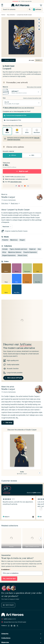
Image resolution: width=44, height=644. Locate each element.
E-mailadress (6, 570)
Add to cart (22, 171)
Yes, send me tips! (9, 579)
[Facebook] (14, 626)
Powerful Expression (30, 252)
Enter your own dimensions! (18, 108)
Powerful (5, 240)
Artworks (5, 634)
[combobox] (13, 9)
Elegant (22, 240)
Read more (15, 203)
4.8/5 (16, 1)
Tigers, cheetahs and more (18, 249)
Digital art (32, 249)
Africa (4, 252)
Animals (5, 249)
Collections (6, 638)
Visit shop (6, 203)
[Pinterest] (12, 626)
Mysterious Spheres (15, 252)
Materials (5, 642)
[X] (17, 626)
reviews (9, 619)
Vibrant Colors (22, 255)
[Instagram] (9, 626)
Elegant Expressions (9, 255)
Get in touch (8, 605)
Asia (39, 249)
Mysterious (14, 240)
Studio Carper (10, 66)
